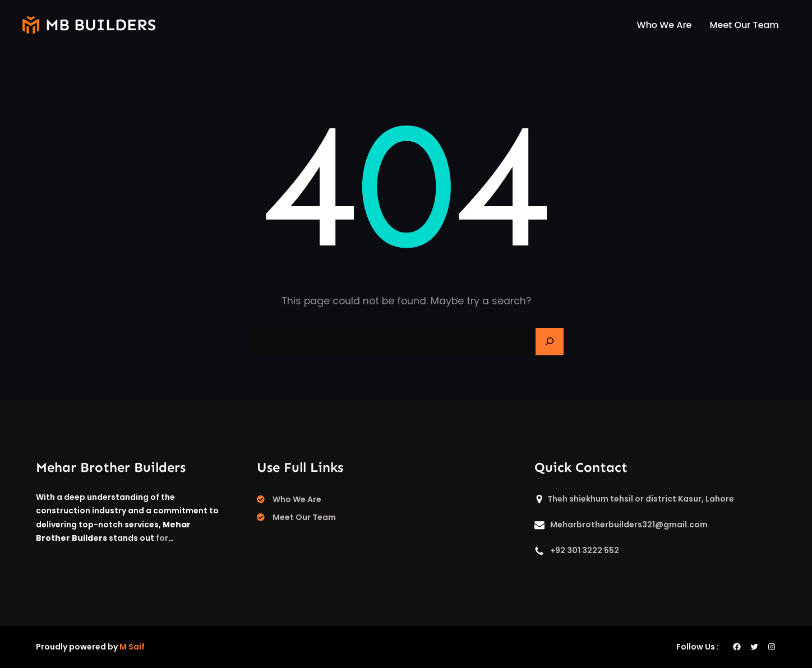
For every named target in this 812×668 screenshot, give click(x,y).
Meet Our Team (304, 517)
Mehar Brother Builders (111, 467)
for (162, 538)
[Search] (550, 342)
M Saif (132, 647)
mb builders (101, 25)
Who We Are (297, 499)
